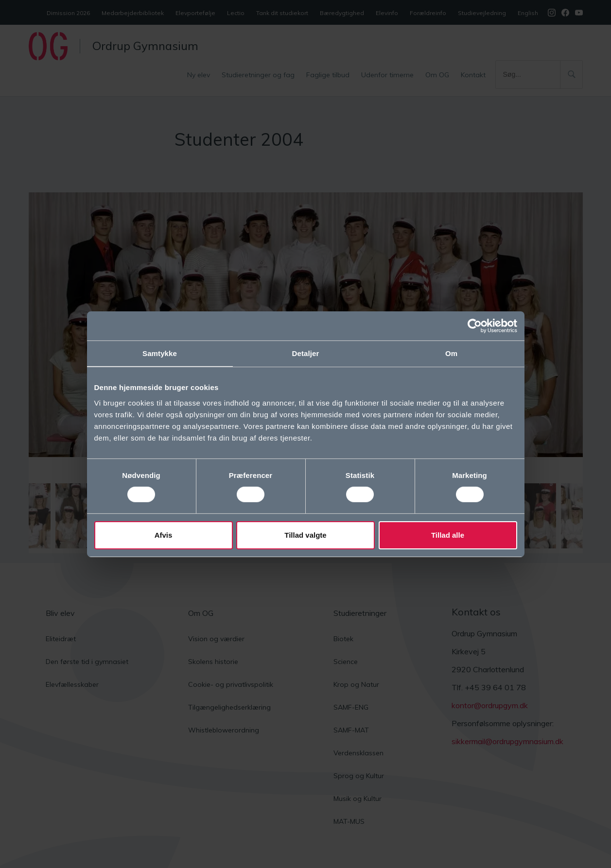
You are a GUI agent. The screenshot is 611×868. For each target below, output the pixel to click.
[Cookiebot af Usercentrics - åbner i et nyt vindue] (475, 325)
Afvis (164, 535)
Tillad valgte (305, 535)
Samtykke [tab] (160, 353)
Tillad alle (448, 535)
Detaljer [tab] (306, 353)
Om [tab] (451, 353)
